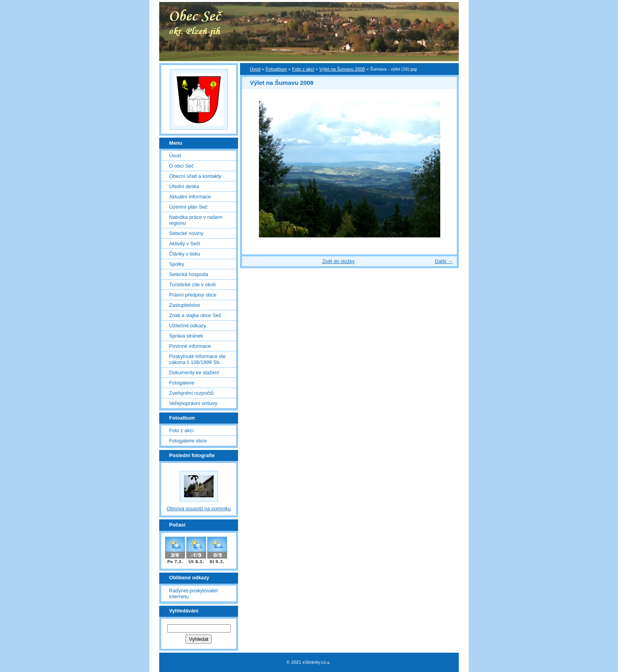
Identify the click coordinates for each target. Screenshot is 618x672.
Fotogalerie (182, 383)
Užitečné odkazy (188, 326)
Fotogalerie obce (188, 441)
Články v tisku (185, 254)
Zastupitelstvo (185, 305)
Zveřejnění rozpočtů (191, 393)
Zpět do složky (338, 261)
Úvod (255, 69)
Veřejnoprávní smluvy (193, 403)
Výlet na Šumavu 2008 (342, 69)
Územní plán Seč (188, 207)
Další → (444, 261)
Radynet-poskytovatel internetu (193, 594)
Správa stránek (186, 336)
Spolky (177, 264)
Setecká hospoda (189, 274)
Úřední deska (184, 186)
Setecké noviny (186, 233)
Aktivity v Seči (185, 244)
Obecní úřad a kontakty (195, 176)
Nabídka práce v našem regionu (196, 220)
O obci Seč (181, 166)
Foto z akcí (303, 69)
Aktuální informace (190, 197)
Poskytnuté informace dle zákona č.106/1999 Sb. (197, 359)
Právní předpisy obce (193, 295)
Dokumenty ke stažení (194, 372)
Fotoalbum (276, 69)
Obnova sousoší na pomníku (199, 509)
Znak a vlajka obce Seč (195, 315)
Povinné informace (190, 346)
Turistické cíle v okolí (192, 285)
